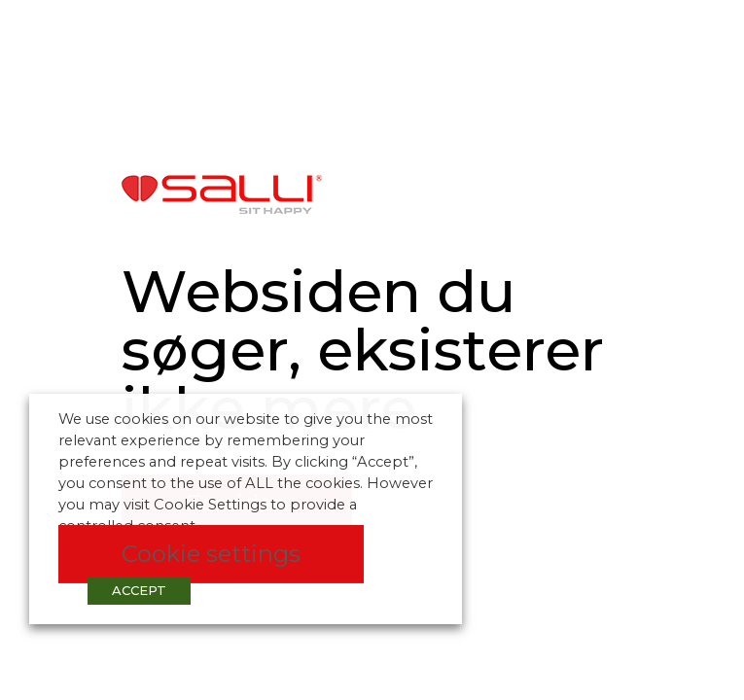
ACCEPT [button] (139, 590)
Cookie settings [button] (211, 554)
